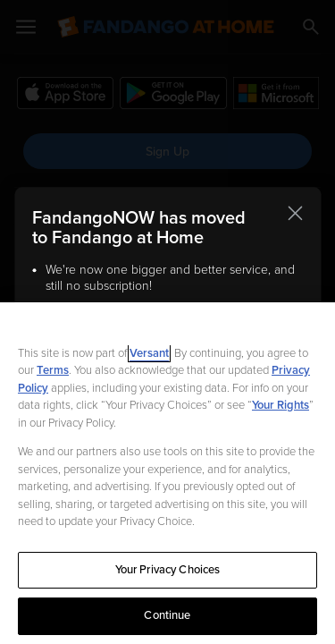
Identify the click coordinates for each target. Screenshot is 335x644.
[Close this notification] (295, 213)
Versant (149, 353)
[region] (167, 473)
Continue (167, 615)
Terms (53, 370)
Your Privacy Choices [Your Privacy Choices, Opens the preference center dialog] (168, 570)
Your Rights (281, 405)
